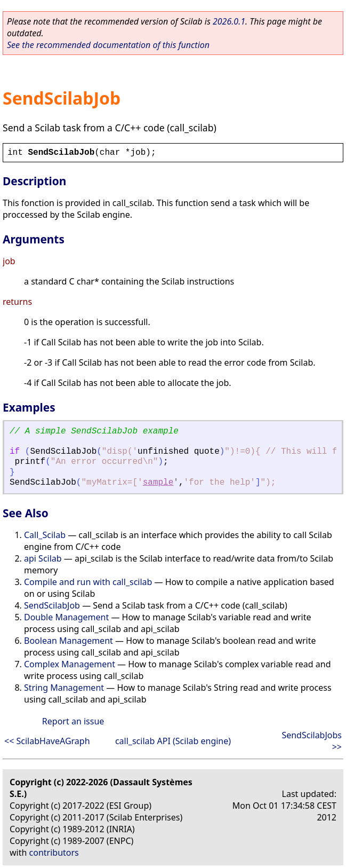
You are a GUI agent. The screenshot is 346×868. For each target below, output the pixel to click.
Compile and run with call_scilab (88, 582)
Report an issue (73, 721)
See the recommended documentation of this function (108, 45)
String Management (64, 688)
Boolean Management (69, 641)
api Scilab (43, 558)
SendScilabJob (52, 605)
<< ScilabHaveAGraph (47, 741)
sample (158, 483)
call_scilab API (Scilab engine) (173, 741)
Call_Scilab (45, 535)
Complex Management (70, 664)
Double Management (66, 617)
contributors (54, 853)
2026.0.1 (229, 21)
